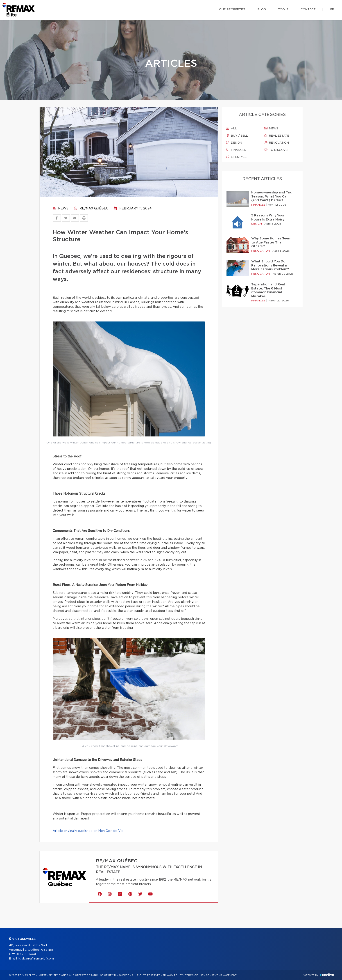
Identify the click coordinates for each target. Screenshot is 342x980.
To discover (277, 150)
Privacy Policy (173, 975)
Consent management (221, 975)
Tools (283, 10)
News (61, 209)
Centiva (327, 975)
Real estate (277, 136)
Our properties (232, 10)
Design (234, 143)
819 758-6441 (26, 954)
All (231, 129)
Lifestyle (236, 157)
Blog (262, 10)
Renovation (276, 143)
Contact (308, 10)
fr (332, 10)
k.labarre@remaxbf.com (36, 959)
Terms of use (194, 975)
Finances (236, 150)
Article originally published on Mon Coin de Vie (88, 831)
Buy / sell (237, 136)
